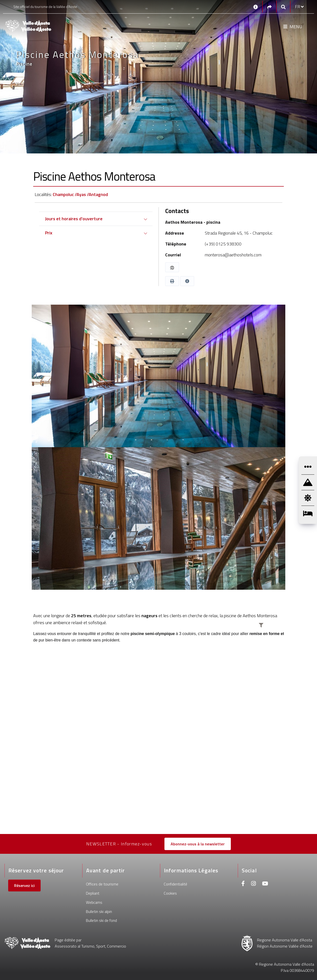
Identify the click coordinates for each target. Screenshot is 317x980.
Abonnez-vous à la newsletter (198, 844)
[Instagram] (253, 884)
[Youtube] (265, 884)
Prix (49, 233)
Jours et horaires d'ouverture (74, 219)
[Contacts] (256, 7)
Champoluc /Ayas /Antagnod (80, 194)
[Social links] (269, 7)
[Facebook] (243, 884)
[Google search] (283, 7)
